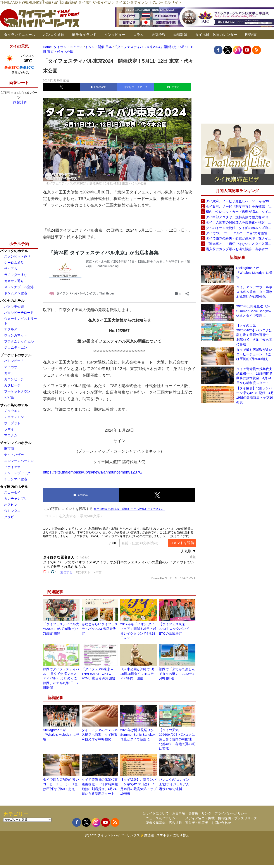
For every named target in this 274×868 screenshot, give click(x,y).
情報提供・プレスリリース (238, 818)
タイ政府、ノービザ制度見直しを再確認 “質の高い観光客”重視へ (240, 206)
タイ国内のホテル (14, 487)
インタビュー (115, 35)
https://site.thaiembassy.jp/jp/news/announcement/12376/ (93, 472)
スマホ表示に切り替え (173, 835)
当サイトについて (156, 813)
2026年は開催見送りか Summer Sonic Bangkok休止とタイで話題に (139, 735)
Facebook (98, 87)
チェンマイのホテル (16, 443)
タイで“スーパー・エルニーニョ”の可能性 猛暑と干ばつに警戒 (240, 233)
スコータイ (12, 492)
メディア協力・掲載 (200, 818)
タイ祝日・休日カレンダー (216, 35)
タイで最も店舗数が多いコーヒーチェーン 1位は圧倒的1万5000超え (61, 784)
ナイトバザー (14, 455)
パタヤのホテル (12, 301)
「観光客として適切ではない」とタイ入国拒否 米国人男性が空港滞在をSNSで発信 (240, 244)
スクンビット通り (17, 256)
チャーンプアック (17, 473)
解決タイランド (84, 35)
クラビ (9, 517)
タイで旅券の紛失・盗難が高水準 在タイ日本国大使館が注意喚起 (240, 238)
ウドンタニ (12, 511)
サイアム (11, 269)
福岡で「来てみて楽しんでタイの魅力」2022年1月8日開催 (177, 674)
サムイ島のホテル (14, 405)
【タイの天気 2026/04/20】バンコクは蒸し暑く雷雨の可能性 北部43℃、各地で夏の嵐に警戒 (177, 739)
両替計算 (180, 35)
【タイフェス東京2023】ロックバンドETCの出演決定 (174, 629)
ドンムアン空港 (16, 293)
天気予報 (159, 35)
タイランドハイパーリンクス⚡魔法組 (126, 835)
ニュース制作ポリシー (162, 818)
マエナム (11, 435)
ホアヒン (11, 505)
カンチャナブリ (16, 499)
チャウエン (12, 411)
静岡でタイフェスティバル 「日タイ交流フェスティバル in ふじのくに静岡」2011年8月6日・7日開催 (61, 678)
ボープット (12, 423)
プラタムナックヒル (19, 341)
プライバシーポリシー (231, 813)
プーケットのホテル (16, 355)
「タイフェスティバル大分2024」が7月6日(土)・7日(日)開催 (61, 629)
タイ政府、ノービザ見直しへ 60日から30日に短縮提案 (240, 201)
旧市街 (9, 449)
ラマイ (9, 429)
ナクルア (11, 329)
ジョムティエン (16, 347)
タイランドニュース (20, 35)
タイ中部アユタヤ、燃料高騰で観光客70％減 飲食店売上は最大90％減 (240, 217)
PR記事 (251, 35)
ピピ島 (9, 397)
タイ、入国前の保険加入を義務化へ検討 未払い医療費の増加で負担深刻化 (240, 222)
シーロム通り (14, 263)
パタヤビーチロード (19, 313)
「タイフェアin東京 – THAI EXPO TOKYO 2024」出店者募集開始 (98, 674)
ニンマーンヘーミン (19, 461)
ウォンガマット (16, 335)
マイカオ (11, 367)
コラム (138, 35)
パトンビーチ (14, 361)
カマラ (9, 373)
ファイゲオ (12, 467)
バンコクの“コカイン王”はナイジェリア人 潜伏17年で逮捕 (176, 784)
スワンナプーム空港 (19, 287)
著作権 (193, 813)
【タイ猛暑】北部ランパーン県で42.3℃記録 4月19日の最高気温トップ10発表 (255, 395)
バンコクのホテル (14, 251)
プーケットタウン (17, 391)
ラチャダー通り (16, 275)
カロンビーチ (14, 379)
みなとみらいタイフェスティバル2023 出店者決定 (100, 629)
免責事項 (179, 813)
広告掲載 (175, 823)
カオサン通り (14, 281)
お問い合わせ (221, 823)
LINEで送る (173, 87)
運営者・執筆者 (197, 823)
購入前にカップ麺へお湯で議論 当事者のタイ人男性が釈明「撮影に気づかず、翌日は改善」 (240, 249)
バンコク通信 (54, 35)
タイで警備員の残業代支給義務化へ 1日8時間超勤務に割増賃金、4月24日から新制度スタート (254, 376)
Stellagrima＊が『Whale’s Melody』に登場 (61, 735)
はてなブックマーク (136, 87)
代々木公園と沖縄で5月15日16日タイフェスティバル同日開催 (138, 674)
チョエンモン (14, 417)
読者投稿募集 (156, 823)
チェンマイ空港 (16, 479)
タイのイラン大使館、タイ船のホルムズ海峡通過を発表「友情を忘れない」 (240, 228)
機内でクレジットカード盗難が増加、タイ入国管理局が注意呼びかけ (240, 212)
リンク (206, 813)
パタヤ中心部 (14, 306)
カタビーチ (12, 385)
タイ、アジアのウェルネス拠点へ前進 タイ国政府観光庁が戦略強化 (100, 735)
